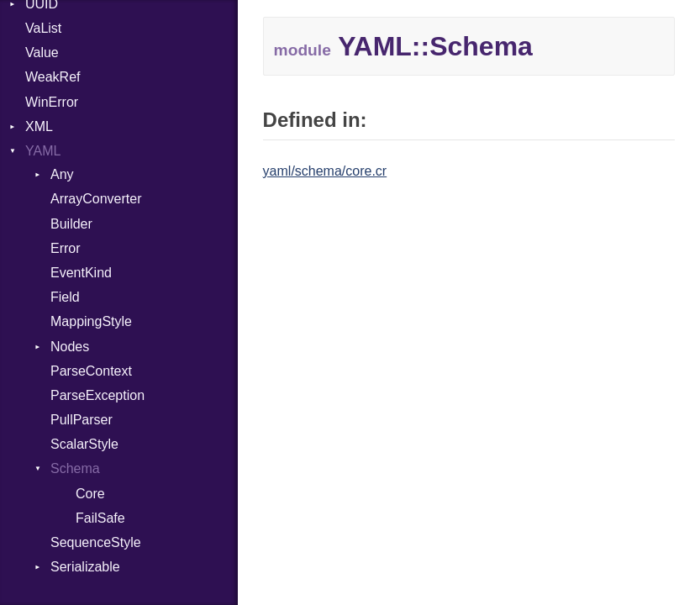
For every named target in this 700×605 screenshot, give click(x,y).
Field (65, 297)
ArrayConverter (96, 199)
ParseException (97, 395)
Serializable (85, 567)
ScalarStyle (84, 444)
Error (66, 248)
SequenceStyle (96, 542)
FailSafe (100, 518)
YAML (43, 151)
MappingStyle (91, 321)
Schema (75, 468)
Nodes (70, 347)
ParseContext (91, 371)
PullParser (82, 420)
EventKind (81, 273)
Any (62, 174)
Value (42, 53)
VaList (43, 28)
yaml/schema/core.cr (325, 171)
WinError (52, 102)
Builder (71, 224)
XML (39, 126)
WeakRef (53, 77)
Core (90, 494)
